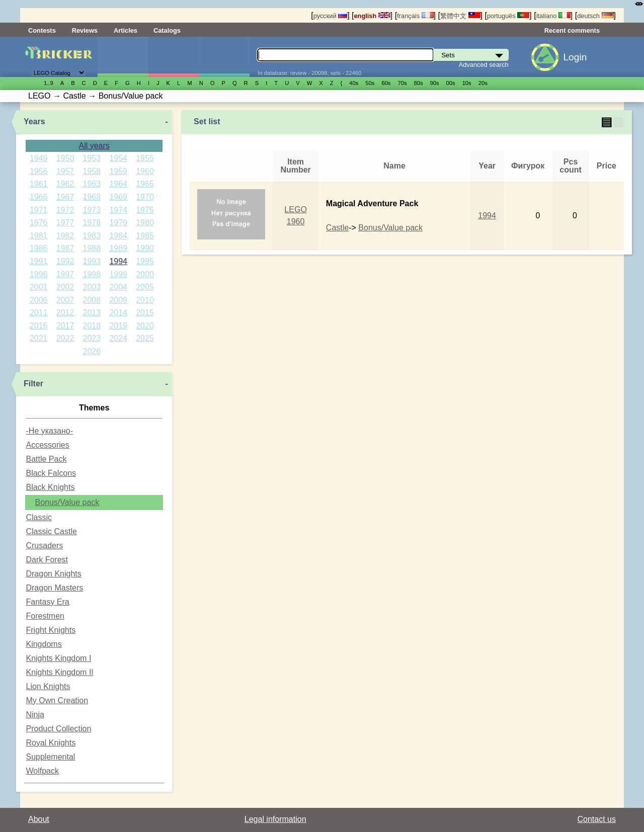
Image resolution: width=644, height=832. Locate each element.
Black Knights (50, 487)
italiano (553, 16)
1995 (145, 261)
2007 (65, 300)
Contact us (597, 819)
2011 (39, 313)
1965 (145, 184)
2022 (65, 338)
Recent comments (572, 30)
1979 (118, 223)
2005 (145, 287)
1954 (118, 158)
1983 (92, 236)
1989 (118, 248)
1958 (92, 171)
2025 (145, 338)
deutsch (595, 16)
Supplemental (50, 757)
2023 (92, 338)
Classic (39, 517)
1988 (92, 248)
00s (451, 83)
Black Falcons (51, 473)
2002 (65, 287)
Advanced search (484, 65)
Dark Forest (47, 560)
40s (354, 83)
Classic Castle (51, 531)
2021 (39, 338)
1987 (65, 248)
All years (94, 146)
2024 (118, 338)
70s (402, 83)
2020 (145, 326)
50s (370, 83)
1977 (65, 223)
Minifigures (174, 57)
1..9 (49, 83)
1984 (118, 236)
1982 (65, 236)
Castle (337, 228)
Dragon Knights (53, 574)
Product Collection (58, 729)
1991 (39, 261)
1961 (39, 184)
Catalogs (167, 30)
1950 (65, 158)
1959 (118, 171)
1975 (145, 210)
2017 (65, 326)
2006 (39, 300)
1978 (92, 223)
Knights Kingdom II (59, 672)
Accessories (47, 445)
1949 (39, 158)
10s (467, 83)
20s (483, 83)
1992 (65, 261)
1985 (145, 236)
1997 (65, 274)
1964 (118, 184)
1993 (92, 261)
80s (419, 83)
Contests (42, 30)
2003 (92, 287)
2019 (118, 326)
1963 (92, 184)
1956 (39, 171)
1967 (65, 197)
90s (435, 83)
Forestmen (45, 616)
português (508, 16)
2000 (145, 274)
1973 (92, 210)
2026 (92, 351)
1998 (92, 274)
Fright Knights (51, 630)
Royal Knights (51, 743)
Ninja (35, 715)
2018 (92, 326)
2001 (39, 287)
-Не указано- (49, 431)
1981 (39, 236)
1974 (118, 210)
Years (34, 121)
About (39, 819)
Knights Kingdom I (58, 658)
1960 (145, 171)
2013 (92, 313)
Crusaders (44, 546)
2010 (145, 300)
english (372, 16)
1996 (39, 274)
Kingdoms (44, 644)
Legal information (275, 819)
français (415, 16)
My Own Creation (57, 700)
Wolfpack (42, 771)
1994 (118, 261)
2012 (65, 313)
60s (386, 83)
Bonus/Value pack (67, 502)
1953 (92, 158)
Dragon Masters (54, 588)
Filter (33, 384)
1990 (145, 248)
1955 (145, 158)
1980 (145, 223)
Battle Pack (46, 459)
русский (330, 16)
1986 (39, 248)
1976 (39, 223)
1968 (92, 197)
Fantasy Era (47, 602)
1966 (39, 197)
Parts (224, 57)
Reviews (85, 30)
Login (575, 57)
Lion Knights (48, 686)
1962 (65, 184)
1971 (39, 210)
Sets (123, 57)
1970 (145, 197)
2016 (39, 326)
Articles (126, 30)
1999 (118, 274)
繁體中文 (460, 16)
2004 (118, 287)
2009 (118, 300)
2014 (118, 313)
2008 (92, 300)
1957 (65, 171)
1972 (65, 210)
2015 (145, 313)
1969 (118, 197)
